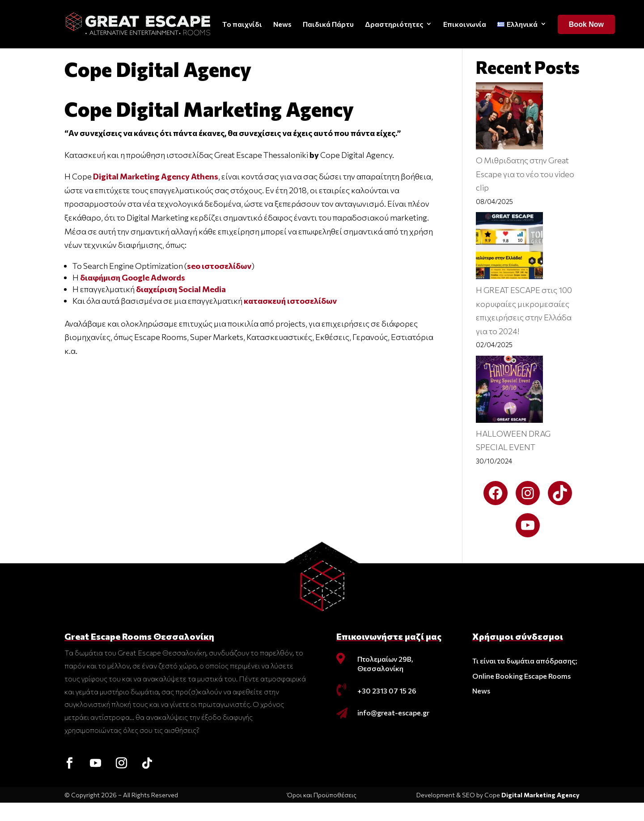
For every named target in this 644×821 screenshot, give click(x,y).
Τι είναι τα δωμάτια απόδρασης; (525, 679)
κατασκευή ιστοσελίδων (290, 319)
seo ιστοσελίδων (219, 284)
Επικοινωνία (465, 24)
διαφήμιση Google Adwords (133, 296)
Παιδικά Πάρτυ (328, 24)
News (282, 24)
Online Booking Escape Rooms (521, 694)
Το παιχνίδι (242, 24)
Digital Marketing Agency (540, 813)
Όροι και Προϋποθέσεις (322, 813)
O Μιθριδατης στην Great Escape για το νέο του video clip (525, 192)
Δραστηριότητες (394, 24)
